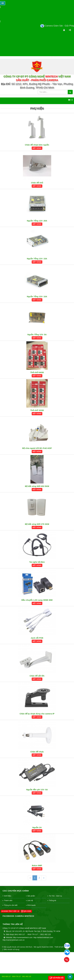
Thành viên (8, 900)
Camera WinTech (26, 947)
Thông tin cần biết (11, 905)
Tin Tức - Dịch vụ (55, 896)
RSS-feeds (31, 905)
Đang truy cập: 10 (10, 911)
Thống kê (52, 900)
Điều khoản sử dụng (12, 949)
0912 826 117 (6, 976)
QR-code (26, 911)
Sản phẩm (31, 896)
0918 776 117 (16, 976)
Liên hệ (30, 900)
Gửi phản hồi (57, 978)
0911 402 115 (27, 976)
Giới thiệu (8, 896)
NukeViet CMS (47, 947)
